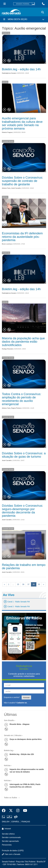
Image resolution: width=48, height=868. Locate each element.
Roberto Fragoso (7, 132)
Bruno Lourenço (7, 244)
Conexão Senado (8, 141)
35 (18, 584)
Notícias (5, 82)
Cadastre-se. (22, 703)
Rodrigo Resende (7, 349)
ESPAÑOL (15, 822)
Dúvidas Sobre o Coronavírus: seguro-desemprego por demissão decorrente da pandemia (23, 511)
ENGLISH (6, 822)
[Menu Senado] (5, 4)
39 (39, 584)
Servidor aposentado (10, 841)
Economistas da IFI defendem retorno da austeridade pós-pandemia (22, 237)
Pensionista (7, 845)
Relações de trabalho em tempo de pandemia (24, 566)
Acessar (26, 697)
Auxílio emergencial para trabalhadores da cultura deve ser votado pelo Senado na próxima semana (22, 123)
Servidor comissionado (11, 837)
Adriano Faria (6, 188)
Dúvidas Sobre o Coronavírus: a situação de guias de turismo (24, 455)
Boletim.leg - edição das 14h (21, 69)
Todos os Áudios (12, 797)
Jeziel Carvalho (16, 188)
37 (28, 584)
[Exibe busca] (43, 12)
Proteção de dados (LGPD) (13, 851)
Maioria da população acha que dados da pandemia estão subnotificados (23, 342)
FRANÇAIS (26, 822)
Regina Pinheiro (16, 408)
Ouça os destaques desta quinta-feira (26, 739)
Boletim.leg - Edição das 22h (22, 754)
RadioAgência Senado (9, 73)
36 (23, 584)
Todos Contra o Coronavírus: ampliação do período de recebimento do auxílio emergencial (22, 399)
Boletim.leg (6, 33)
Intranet (6, 829)
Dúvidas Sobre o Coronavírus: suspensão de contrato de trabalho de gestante (23, 181)
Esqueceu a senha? (12, 697)
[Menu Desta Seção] (24, 19)
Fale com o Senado (11, 854)
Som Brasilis (9, 720)
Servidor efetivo (8, 834)
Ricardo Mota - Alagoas (20, 724)
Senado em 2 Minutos (13, 735)
